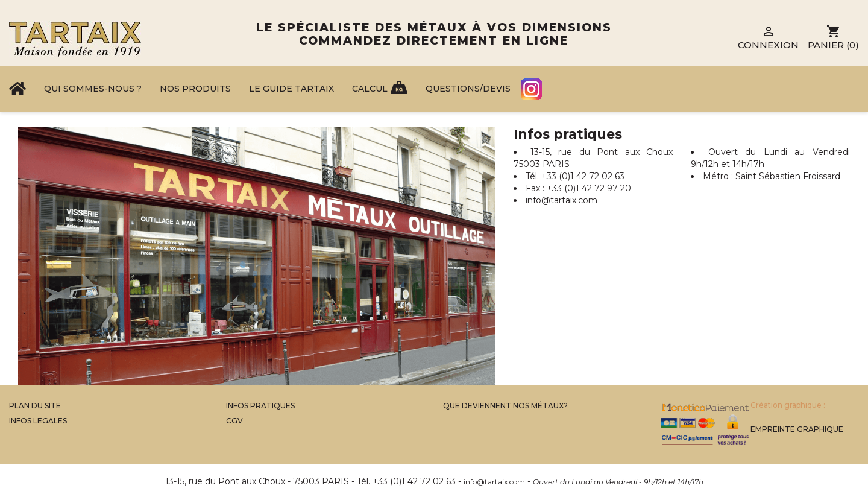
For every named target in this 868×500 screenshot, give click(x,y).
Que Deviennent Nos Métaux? (505, 406)
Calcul (370, 89)
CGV (234, 421)
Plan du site (35, 406)
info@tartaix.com (561, 200)
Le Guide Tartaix (291, 89)
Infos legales (38, 421)
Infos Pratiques (260, 406)
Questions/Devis (468, 89)
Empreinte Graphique (797, 429)
